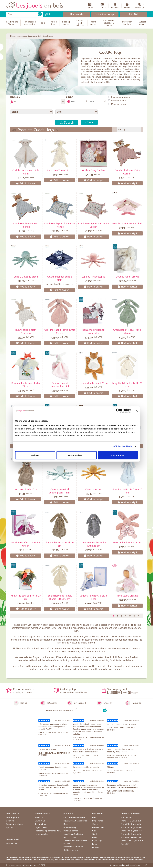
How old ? (15, 97)
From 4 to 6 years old (131, 831)
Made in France (117, 100)
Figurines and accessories (75, 821)
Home (13, 36)
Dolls (66, 824)
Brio (94, 818)
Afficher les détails (123, 446)
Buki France (98, 821)
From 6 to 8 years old (131, 834)
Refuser (35, 455)
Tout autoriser (118, 455)
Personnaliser (77, 455)
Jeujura (95, 847)
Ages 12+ (125, 844)
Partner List (11, 844)
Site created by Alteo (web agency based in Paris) (128, 865)
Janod (95, 844)
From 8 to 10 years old (132, 837)
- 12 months (126, 818)
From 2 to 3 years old (131, 824)
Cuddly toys (48, 36)
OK (105, 711)
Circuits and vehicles (73, 834)
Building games (71, 831)
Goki (94, 834)
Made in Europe (117, 104)
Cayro (95, 824)
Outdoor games (71, 850)
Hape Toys (97, 841)
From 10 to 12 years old (132, 841)
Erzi (94, 831)
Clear (89, 122)
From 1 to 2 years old (131, 821)
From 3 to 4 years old (131, 828)
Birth (40, 36)
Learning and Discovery (26, 36)
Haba (95, 837)
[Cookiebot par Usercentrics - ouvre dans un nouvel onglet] (118, 411)
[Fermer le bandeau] (137, 411)
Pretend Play (70, 828)
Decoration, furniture (73, 847)
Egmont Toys (98, 828)
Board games (70, 837)
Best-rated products (119, 97)
